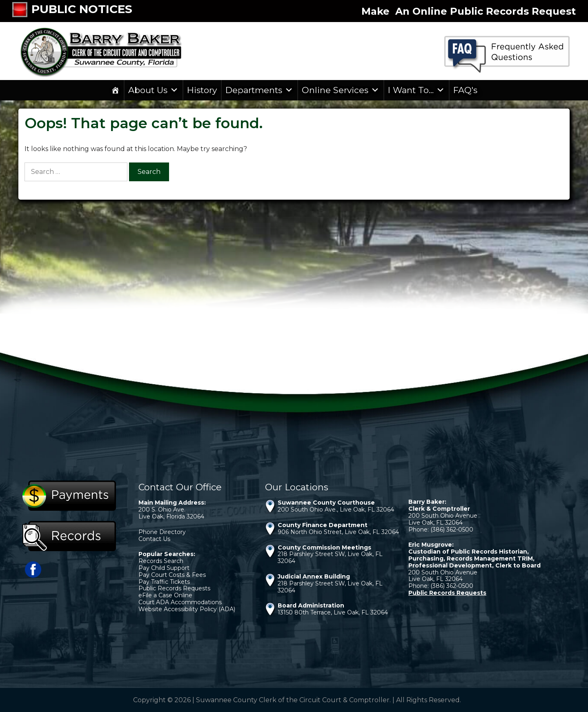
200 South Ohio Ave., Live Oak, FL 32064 (336, 510)
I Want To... (416, 90)
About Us (153, 90)
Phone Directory (162, 532)
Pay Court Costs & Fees (172, 575)
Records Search (161, 561)
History (202, 90)
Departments (259, 90)
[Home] (115, 90)
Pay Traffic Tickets (164, 582)
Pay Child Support (164, 568)
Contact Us (154, 539)
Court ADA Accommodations (180, 602)
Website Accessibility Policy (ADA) (187, 609)
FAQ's (465, 90)
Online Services (341, 90)
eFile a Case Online (165, 595)
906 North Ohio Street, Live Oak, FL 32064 (338, 532)
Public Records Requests (174, 588)
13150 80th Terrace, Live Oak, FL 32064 (333, 612)
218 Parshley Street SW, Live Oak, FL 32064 (330, 557)
